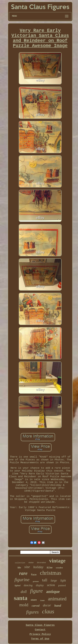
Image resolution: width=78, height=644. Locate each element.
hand (58, 606)
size (27, 567)
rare (23, 573)
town (42, 601)
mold (24, 605)
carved (36, 606)
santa (21, 598)
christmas (51, 573)
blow (50, 568)
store (34, 600)
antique (53, 592)
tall (45, 580)
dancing (28, 585)
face (34, 575)
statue (31, 562)
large (54, 580)
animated (57, 599)
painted (62, 585)
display (40, 585)
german (36, 581)
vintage (57, 561)
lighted (18, 586)
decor (47, 605)
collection (20, 563)
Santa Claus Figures (40, 625)
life (19, 568)
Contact (40, 630)
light (63, 580)
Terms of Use (40, 639)
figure (36, 591)
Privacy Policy (40, 634)
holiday (38, 567)
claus (48, 611)
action (51, 585)
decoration (41, 562)
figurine (22, 580)
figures (32, 612)
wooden (59, 568)
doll (24, 592)
